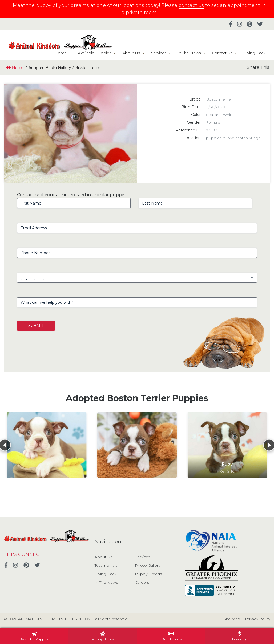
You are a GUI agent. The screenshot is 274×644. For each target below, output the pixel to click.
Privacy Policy (258, 619)
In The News (189, 53)
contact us (191, 5)
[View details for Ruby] (227, 445)
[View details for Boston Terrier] (47, 445)
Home (61, 53)
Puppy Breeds (148, 574)
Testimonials (106, 565)
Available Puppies (95, 53)
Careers (142, 582)
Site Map (232, 619)
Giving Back (255, 53)
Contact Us (222, 53)
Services (159, 53)
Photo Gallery (148, 565)
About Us (131, 53)
